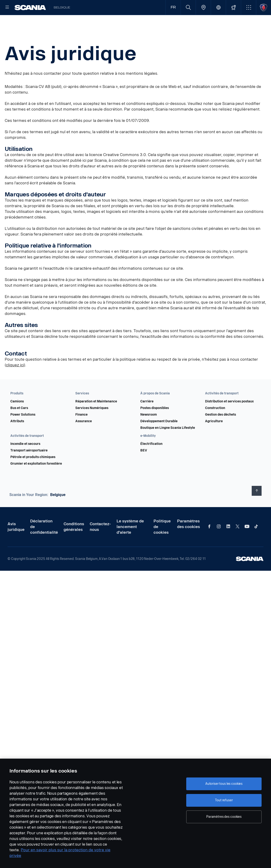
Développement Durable (159, 436)
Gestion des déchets (220, 430)
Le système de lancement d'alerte (130, 542)
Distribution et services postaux (229, 417)
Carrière (147, 417)
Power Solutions (23, 430)
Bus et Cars (19, 423)
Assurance (84, 436)
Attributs (17, 436)
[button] (249, 7)
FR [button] (173, 7)
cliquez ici (15, 380)
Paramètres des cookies (188, 539)
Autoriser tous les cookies (224, 784)
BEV (144, 466)
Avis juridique (16, 542)
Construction (215, 423)
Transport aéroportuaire (29, 466)
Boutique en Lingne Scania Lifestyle (168, 443)
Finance (81, 430)
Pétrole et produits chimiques (33, 472)
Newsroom (149, 430)
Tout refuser (224, 800)
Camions (17, 417)
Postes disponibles (155, 423)
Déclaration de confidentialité (44, 542)
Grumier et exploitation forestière (36, 479)
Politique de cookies (162, 542)
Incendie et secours (25, 459)
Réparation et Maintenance (96, 417)
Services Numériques (92, 423)
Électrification (151, 459)
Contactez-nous (100, 542)
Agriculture (214, 436)
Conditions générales (74, 542)
